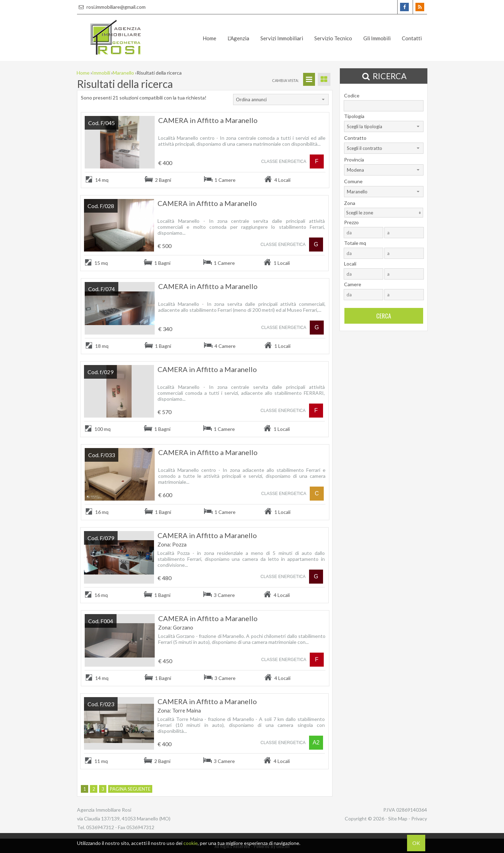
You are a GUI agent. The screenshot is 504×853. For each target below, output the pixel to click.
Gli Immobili (377, 38)
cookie (191, 843)
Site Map (398, 818)
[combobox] (281, 99)
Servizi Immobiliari (282, 38)
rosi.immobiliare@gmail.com (111, 7)
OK (416, 843)
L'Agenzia (238, 38)
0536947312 (100, 827)
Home (209, 38)
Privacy (419, 818)
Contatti (412, 38)
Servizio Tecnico (333, 38)
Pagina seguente (130, 789)
